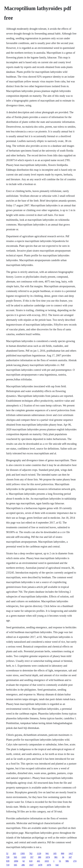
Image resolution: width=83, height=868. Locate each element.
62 (24, 861)
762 (31, 853)
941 (47, 853)
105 (55, 853)
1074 (48, 857)
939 (8, 861)
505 (15, 865)
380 (40, 857)
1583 (23, 853)
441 (38, 861)
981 (56, 857)
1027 (31, 865)
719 (8, 865)
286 (23, 865)
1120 (39, 853)
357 (32, 857)
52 (7, 853)
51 (60, 861)
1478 (40, 865)
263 (14, 853)
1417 (71, 853)
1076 (49, 865)
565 (15, 857)
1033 (47, 861)
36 (63, 857)
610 (31, 861)
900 (63, 853)
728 (8, 857)
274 (75, 861)
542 (57, 865)
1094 (16, 861)
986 (67, 861)
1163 (24, 857)
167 (70, 857)
